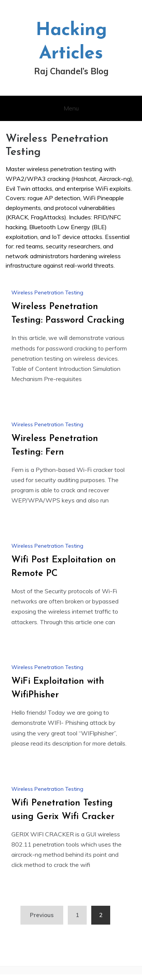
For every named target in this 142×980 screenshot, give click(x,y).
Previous (42, 915)
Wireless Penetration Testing (47, 292)
